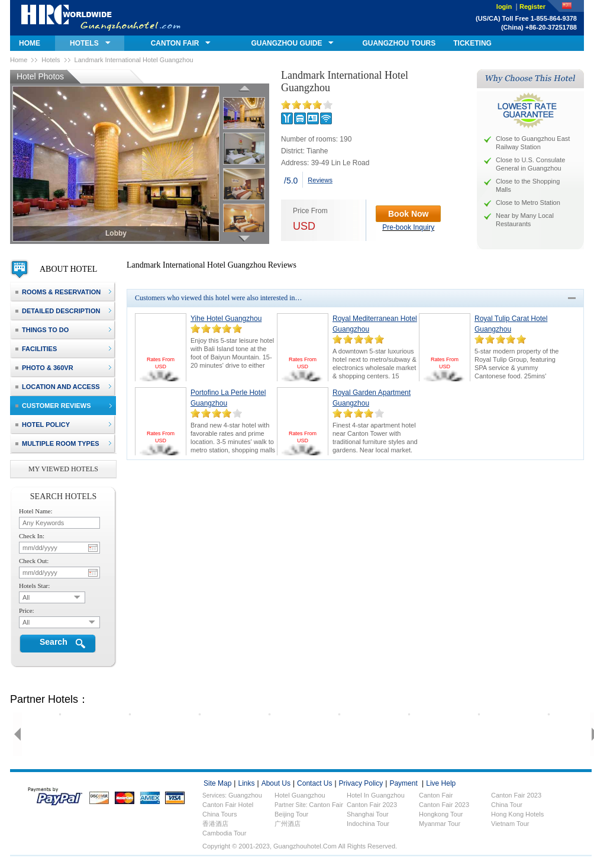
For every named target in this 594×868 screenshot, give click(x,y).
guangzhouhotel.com (101, 18)
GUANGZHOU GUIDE (286, 43)
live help (441, 783)
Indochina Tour (368, 824)
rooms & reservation (58, 292)
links (246, 783)
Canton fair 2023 (516, 795)
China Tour (507, 805)
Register (532, 7)
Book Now (408, 214)
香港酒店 (215, 824)
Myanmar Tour (440, 824)
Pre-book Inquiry (408, 227)
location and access (58, 387)
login (505, 7)
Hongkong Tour (441, 814)
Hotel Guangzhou (300, 795)
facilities (36, 349)
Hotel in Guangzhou (376, 795)
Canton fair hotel (228, 805)
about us (276, 783)
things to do (42, 330)
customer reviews (53, 406)
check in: (32, 536)
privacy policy (361, 783)
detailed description (58, 311)
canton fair (175, 43)
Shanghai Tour (368, 814)
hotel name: (36, 511)
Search (54, 642)
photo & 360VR (44, 368)
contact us (314, 783)
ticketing (472, 43)
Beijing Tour (291, 814)
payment (403, 783)
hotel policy (43, 425)
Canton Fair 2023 (372, 805)
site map (217, 783)
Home (19, 60)
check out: (34, 561)
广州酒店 (288, 824)
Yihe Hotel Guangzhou (226, 319)
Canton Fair (326, 805)
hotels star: (34, 586)
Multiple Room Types (57, 443)
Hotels (51, 60)
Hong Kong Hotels (517, 814)
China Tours (220, 814)
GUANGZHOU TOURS (399, 43)
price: (27, 610)
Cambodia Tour (224, 833)
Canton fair (436, 795)
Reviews (320, 180)
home (30, 43)
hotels (84, 43)
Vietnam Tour (510, 824)
